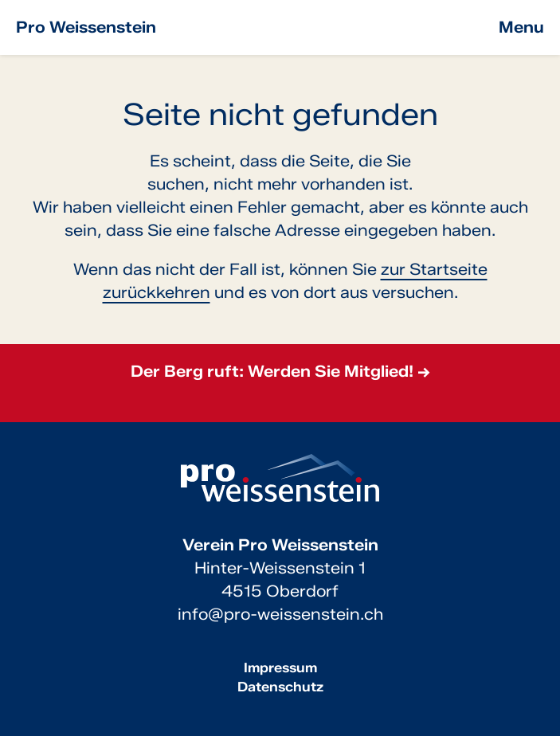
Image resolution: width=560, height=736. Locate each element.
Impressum (280, 667)
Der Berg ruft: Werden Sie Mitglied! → (280, 371)
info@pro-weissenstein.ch (280, 614)
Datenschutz (280, 687)
